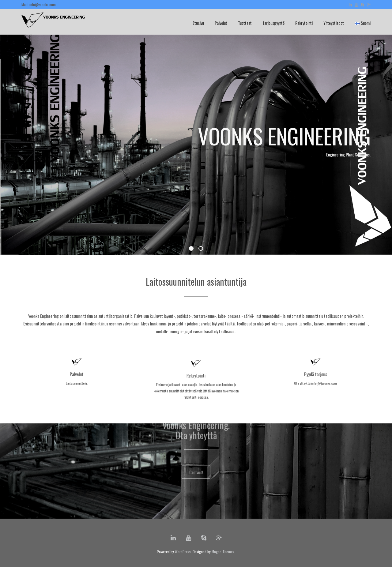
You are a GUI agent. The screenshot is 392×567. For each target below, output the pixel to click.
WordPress (183, 552)
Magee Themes (223, 552)
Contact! (196, 451)
